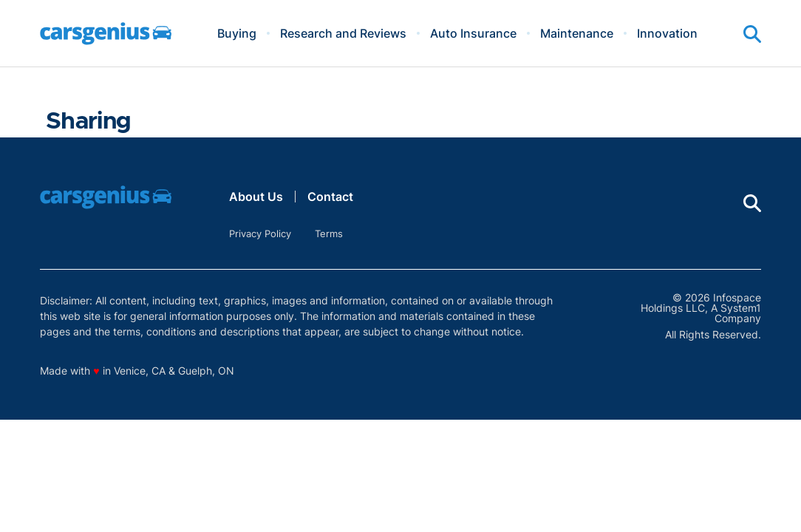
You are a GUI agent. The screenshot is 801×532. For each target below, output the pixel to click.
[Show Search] (752, 34)
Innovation (667, 33)
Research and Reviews (343, 33)
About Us (256, 197)
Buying (237, 33)
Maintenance (577, 33)
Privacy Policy (260, 233)
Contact (330, 197)
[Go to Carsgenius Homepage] (106, 34)
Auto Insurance (473, 33)
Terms (329, 233)
